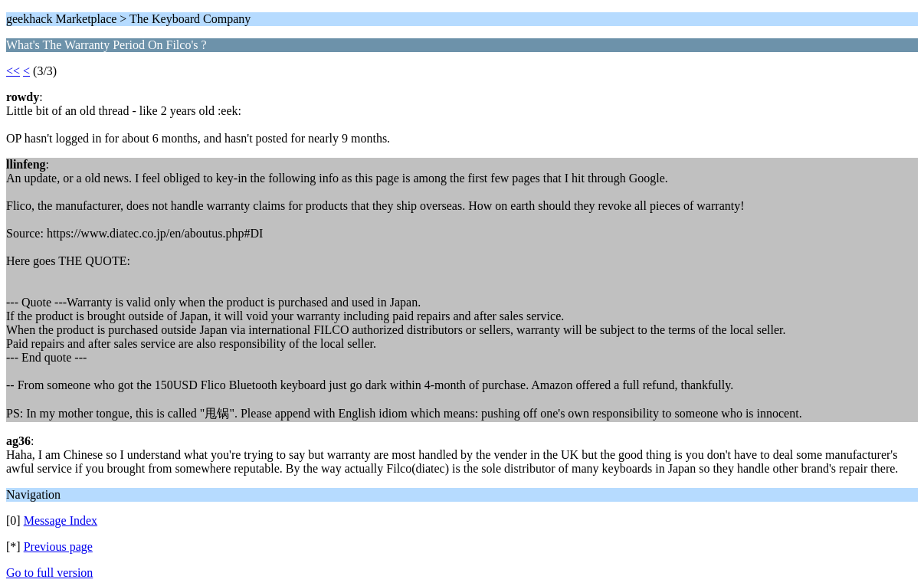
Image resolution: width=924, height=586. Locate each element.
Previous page (58, 547)
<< (13, 71)
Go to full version (49, 573)
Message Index (61, 521)
